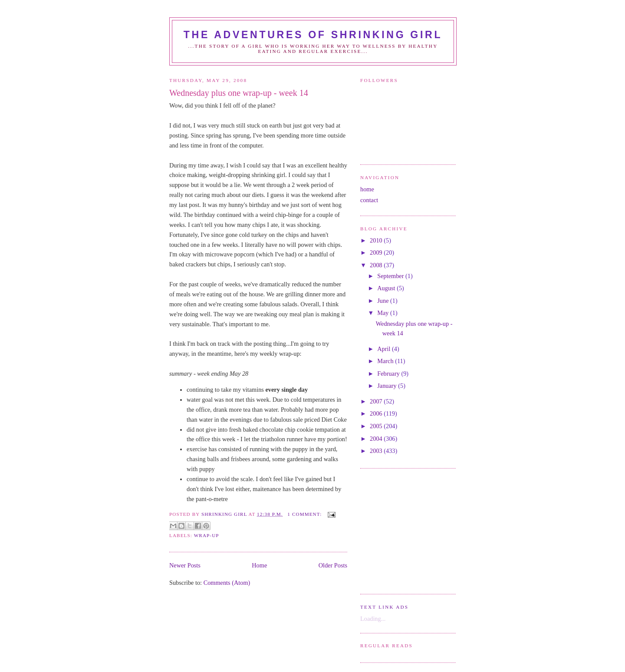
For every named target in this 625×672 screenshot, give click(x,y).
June (384, 301)
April (385, 349)
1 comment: (305, 514)
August (387, 288)
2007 (377, 401)
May (384, 313)
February (389, 374)
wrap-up (207, 535)
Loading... (373, 619)
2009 (377, 252)
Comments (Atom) (227, 583)
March (386, 361)
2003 (377, 451)
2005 (377, 426)
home (367, 189)
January (388, 386)
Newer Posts (185, 565)
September (391, 276)
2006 (377, 413)
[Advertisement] (386, 530)
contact (369, 200)
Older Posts (333, 565)
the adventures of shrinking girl (313, 35)
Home (259, 565)
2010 (377, 240)
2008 (377, 265)
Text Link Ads (384, 607)
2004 (377, 439)
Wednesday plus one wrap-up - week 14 (239, 93)
